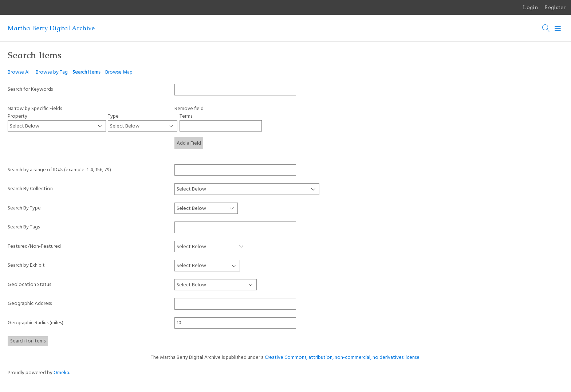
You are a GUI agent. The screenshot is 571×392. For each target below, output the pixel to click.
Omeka (61, 373)
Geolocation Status (29, 285)
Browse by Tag (52, 72)
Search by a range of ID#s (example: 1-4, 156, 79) (59, 170)
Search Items (86, 72)
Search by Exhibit (26, 265)
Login (531, 7)
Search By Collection (30, 189)
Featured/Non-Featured (34, 246)
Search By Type (24, 208)
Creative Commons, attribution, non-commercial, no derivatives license (342, 358)
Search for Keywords (30, 89)
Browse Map (119, 72)
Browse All (19, 72)
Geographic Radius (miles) (36, 323)
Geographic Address (30, 304)
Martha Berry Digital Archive (51, 28)
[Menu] (558, 28)
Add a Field (189, 143)
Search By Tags (24, 227)
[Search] (546, 28)
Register (555, 7)
